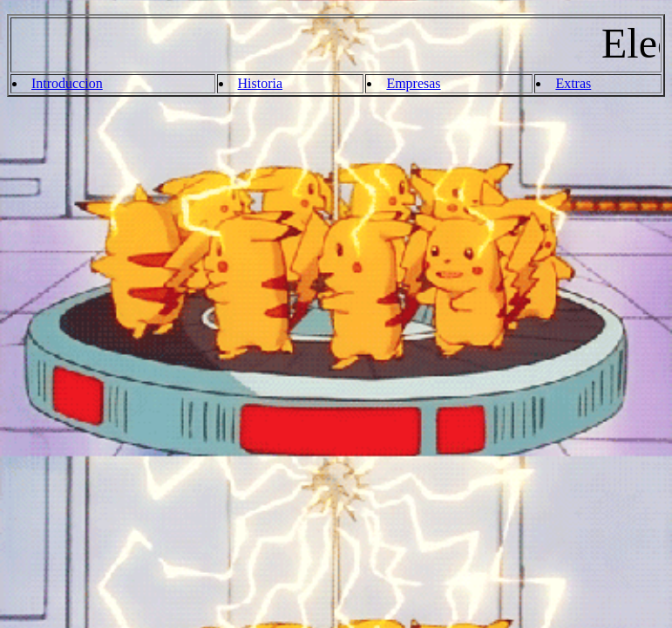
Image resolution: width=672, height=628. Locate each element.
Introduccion (67, 83)
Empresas (413, 83)
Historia (261, 83)
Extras (573, 83)
